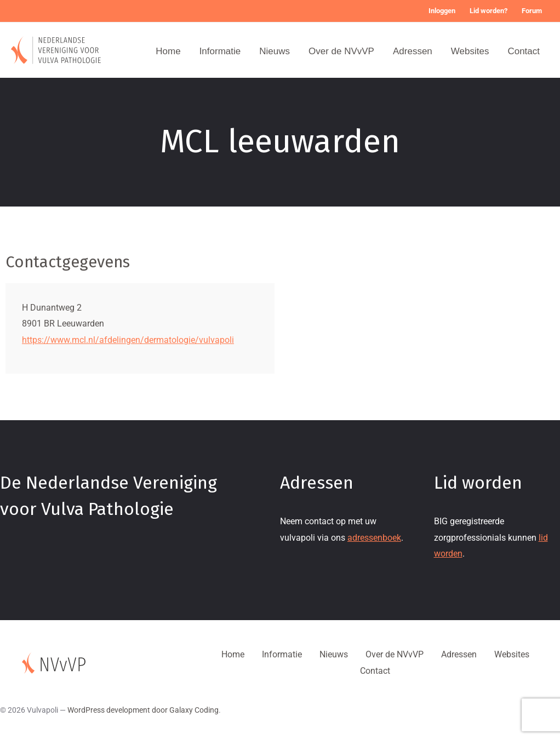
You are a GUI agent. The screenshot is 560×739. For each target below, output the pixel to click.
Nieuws (275, 51)
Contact (524, 51)
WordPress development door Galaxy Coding (143, 710)
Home (168, 51)
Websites (470, 51)
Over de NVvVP (341, 51)
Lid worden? (488, 11)
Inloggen (442, 11)
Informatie (220, 51)
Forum (532, 11)
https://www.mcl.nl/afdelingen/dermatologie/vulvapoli (128, 340)
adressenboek (374, 538)
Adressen (413, 51)
